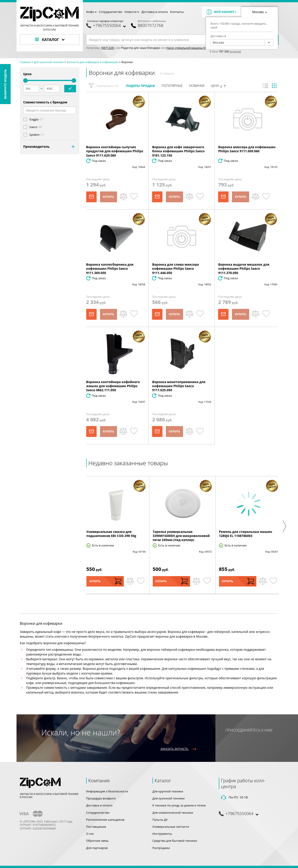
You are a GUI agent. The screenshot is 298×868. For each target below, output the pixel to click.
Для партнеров (97, 848)
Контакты (177, 12)
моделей (235, 51)
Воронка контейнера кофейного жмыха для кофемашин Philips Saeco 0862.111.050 (113, 386)
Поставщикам (96, 827)
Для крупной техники (168, 791)
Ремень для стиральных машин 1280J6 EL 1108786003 (246, 534)
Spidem (35, 135)
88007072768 (151, 25)
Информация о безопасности (107, 791)
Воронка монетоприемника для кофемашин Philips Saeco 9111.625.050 (179, 386)
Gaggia (34, 119)
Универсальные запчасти (171, 827)
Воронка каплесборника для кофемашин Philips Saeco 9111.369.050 (110, 268)
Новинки (197, 86)
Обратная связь (98, 841)
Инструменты (162, 834)
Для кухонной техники (169, 798)
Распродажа (161, 848)
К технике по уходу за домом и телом (179, 805)
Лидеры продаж (141, 86)
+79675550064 (107, 25)
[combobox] (242, 42)
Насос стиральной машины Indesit (189, 48)
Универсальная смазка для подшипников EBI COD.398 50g (111, 534)
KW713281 (108, 48)
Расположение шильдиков (105, 820)
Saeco (33, 127)
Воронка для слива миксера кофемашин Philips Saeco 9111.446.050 (175, 268)
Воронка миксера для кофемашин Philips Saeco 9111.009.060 (247, 149)
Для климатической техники (173, 813)
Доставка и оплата (155, 12)
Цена (218, 86)
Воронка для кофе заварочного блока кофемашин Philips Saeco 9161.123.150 (178, 151)
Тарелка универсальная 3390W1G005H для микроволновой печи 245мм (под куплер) (181, 536)
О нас (90, 834)
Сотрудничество (111, 12)
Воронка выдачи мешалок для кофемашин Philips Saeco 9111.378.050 (244, 268)
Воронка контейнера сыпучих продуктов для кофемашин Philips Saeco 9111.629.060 (115, 151)
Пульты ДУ (160, 820)
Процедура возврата (101, 798)
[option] (116, 535)
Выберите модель (5, 84)
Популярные (172, 86)
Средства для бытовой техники (175, 841)
